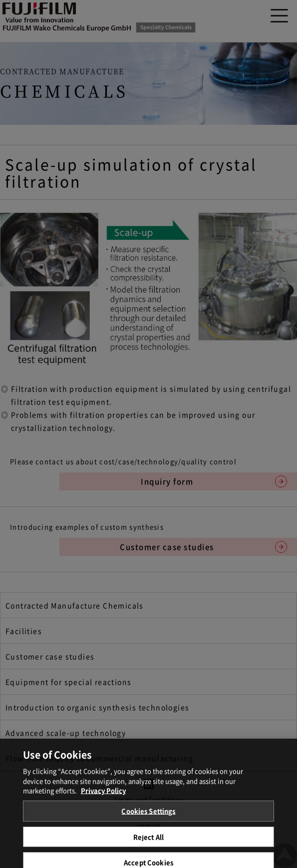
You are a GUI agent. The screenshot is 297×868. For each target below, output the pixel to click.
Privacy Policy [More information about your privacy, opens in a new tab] (103, 794)
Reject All (148, 841)
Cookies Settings (148, 815)
